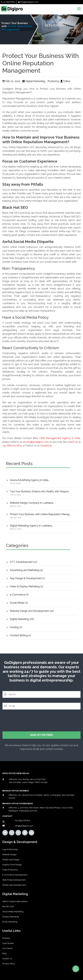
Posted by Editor (59, 81)
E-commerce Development (15, 875)
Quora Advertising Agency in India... (30, 480)
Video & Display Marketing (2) (26, 586)
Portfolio (6, 938)
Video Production (10, 870)
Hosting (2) (16, 627)
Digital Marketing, (34, 81)
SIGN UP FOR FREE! (42, 735)
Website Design (9, 854)
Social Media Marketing (13, 912)
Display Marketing (11, 917)
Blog (4, 953)
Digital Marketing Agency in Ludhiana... (31, 526)
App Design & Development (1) (27, 578)
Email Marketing (10, 922)
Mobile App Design (11, 860)
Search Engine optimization (15, 901)
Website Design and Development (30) (32, 611)
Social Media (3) (19, 603)
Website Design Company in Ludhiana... (32, 503)
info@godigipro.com (29, 2)
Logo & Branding (10, 849)
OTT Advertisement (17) (23, 562)
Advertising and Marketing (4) (26, 570)
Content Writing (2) (20, 635)
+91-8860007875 (12, 446)
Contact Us (7, 959)
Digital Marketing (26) (22, 619)
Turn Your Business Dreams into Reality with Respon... (40, 491)
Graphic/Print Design (12, 865)
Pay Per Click (8, 906)
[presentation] (26, 720)
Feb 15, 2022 (11, 81)
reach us (73, 442)
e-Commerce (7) (19, 595)
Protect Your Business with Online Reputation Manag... (40, 514)
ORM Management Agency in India (60, 438)
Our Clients (7, 948)
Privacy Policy (9, 964)
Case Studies (8, 943)
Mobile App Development (14, 885)
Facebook (46, 446)
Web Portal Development (14, 880)
